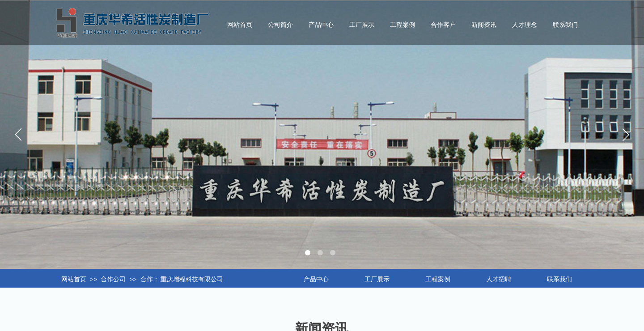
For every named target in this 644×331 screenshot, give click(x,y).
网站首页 (74, 279)
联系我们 (565, 25)
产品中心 (321, 25)
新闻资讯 (484, 25)
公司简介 (280, 25)
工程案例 (402, 25)
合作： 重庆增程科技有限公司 (182, 279)
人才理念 (525, 25)
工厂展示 (362, 25)
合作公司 (113, 279)
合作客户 (443, 25)
